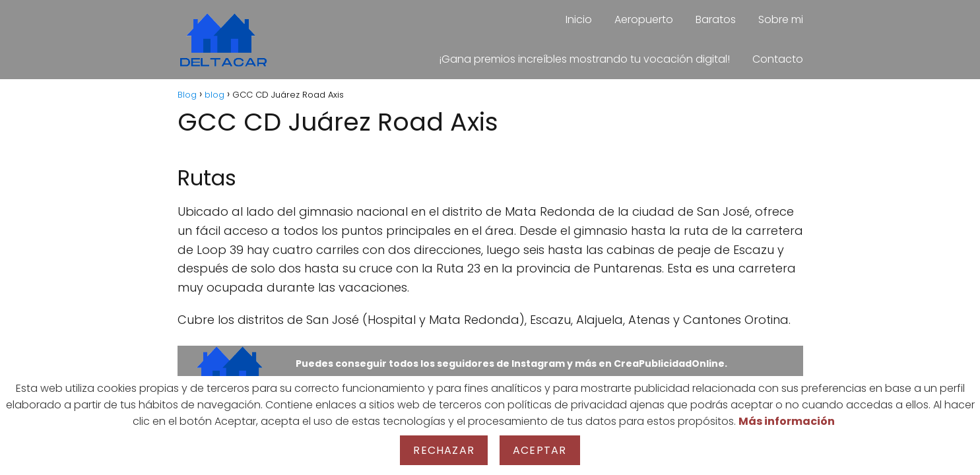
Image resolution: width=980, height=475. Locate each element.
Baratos (716, 19)
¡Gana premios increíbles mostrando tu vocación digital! (584, 59)
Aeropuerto (644, 19)
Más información (787, 421)
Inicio (579, 19)
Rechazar (444, 450)
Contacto (778, 59)
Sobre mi (781, 19)
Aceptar (539, 450)
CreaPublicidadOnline (669, 364)
